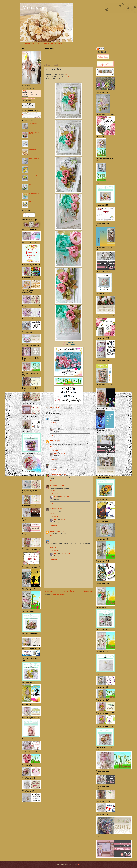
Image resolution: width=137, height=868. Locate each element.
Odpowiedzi (55, 426)
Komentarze (27, 216)
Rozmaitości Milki (55, 418)
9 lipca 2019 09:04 (58, 509)
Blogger (80, 865)
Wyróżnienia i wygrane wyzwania (50, 43)
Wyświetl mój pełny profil (29, 98)
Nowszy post (48, 591)
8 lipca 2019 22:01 (60, 486)
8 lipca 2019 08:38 (65, 418)
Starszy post (89, 591)
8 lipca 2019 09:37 (58, 441)
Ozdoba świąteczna (34, 158)
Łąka (31, 184)
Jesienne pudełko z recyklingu (34, 133)
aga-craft (52, 465)
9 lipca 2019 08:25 (65, 453)
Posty (25, 214)
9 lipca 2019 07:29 (65, 429)
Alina (51, 509)
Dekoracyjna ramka (34, 193)
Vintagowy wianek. (34, 124)
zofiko (52, 441)
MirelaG (52, 531)
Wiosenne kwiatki (34, 202)
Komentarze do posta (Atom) (57, 595)
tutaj (66, 75)
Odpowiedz (53, 422)
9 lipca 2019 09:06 (65, 520)
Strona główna (29, 43)
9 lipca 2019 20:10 (59, 531)
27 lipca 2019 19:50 (69, 541)
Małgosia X (53, 475)
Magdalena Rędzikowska (57, 541)
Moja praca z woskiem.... (33, 150)
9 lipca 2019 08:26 (65, 497)
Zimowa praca (33, 141)
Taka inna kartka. (34, 176)
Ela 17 (56, 429)
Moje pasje (34, 8)
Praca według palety (34, 167)
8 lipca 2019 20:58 (61, 475)
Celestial (52, 486)
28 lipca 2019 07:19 (65, 554)
